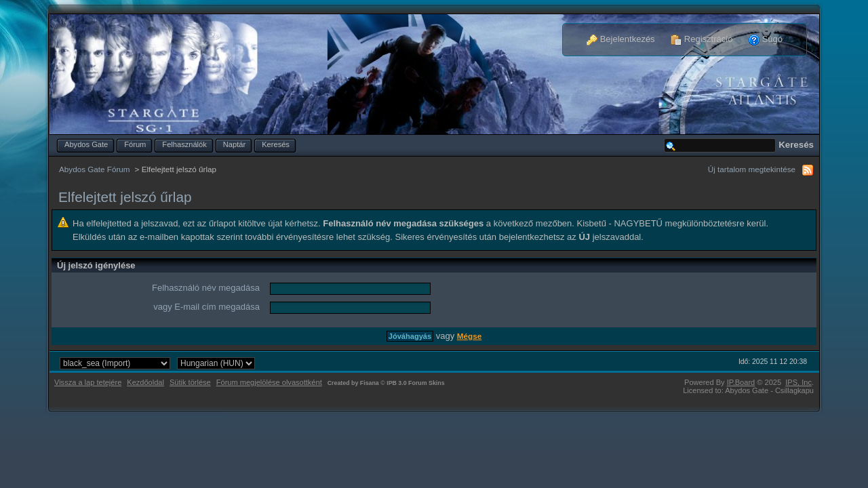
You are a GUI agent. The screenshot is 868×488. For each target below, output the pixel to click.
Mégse (469, 336)
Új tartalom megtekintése (752, 169)
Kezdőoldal (145, 382)
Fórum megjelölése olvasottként (269, 382)
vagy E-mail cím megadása (206, 307)
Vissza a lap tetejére (88, 382)
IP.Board (741, 382)
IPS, (798, 382)
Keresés (276, 144)
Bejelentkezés (621, 39)
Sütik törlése (190, 382)
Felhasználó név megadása (206, 288)
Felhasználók (184, 144)
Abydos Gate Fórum (95, 169)
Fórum (135, 144)
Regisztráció (702, 39)
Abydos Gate (86, 144)
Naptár (234, 144)
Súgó (766, 39)
